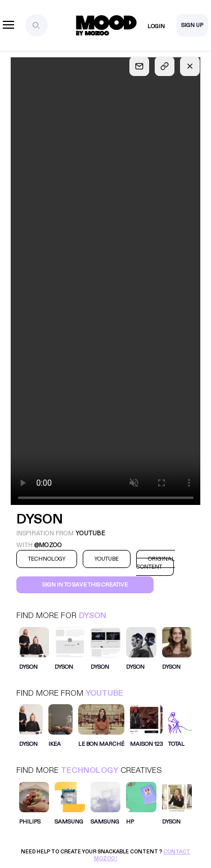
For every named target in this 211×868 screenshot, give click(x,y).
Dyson (93, 616)
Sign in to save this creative (85, 585)
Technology (89, 770)
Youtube (104, 693)
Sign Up (192, 25)
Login (156, 26)
